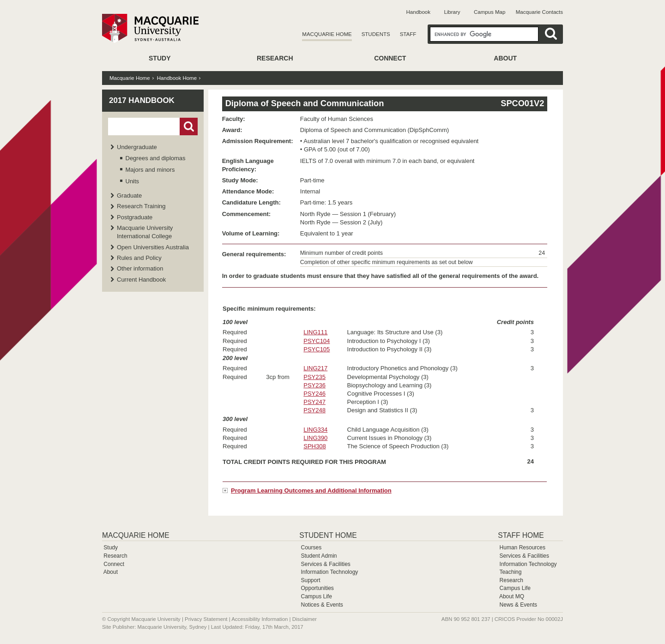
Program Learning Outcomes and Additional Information (311, 491)
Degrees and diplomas (156, 158)
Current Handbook (141, 280)
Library (452, 12)
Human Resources (523, 548)
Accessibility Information (260, 619)
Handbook (418, 12)
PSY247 (314, 402)
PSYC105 (317, 349)
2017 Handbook (142, 100)
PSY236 (314, 385)
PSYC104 (317, 341)
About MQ (512, 596)
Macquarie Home (327, 34)
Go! (189, 126)
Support (310, 580)
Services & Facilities (325, 564)
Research (275, 58)
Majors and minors (150, 170)
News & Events (518, 605)
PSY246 (314, 394)
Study (160, 58)
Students (376, 34)
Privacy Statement (206, 619)
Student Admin (319, 556)
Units (133, 181)
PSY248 (314, 410)
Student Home (328, 535)
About (505, 58)
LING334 (315, 430)
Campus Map (490, 12)
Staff (408, 34)
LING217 (315, 368)
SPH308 (314, 446)
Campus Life (316, 596)
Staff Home (521, 535)
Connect (390, 58)
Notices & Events (322, 605)
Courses (311, 548)
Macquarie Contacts (539, 12)
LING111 (315, 332)
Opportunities (317, 588)
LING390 (315, 438)
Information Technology (329, 572)
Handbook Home (177, 78)
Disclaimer (305, 619)
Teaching (510, 572)
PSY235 (314, 377)
